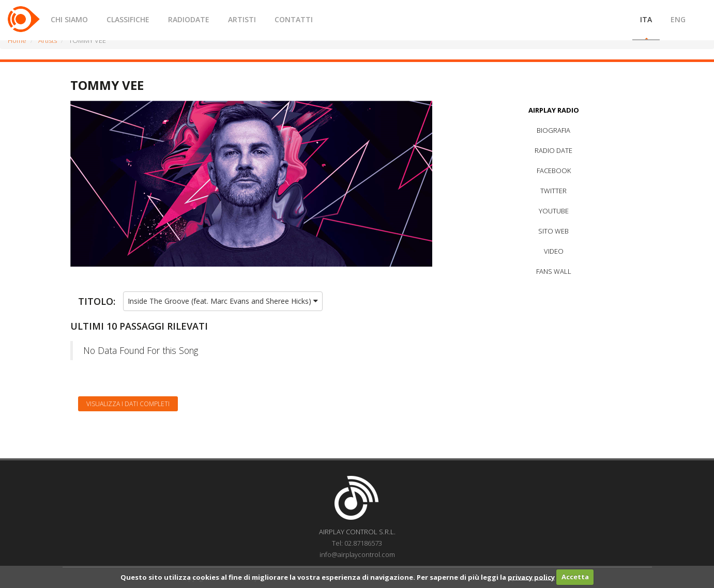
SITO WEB (553, 231)
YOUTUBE (554, 211)
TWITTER (553, 191)
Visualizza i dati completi (128, 404)
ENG (678, 19)
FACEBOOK (554, 171)
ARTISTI (242, 19)
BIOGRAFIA (553, 130)
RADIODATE (189, 19)
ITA (646, 19)
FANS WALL (554, 271)
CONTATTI (294, 19)
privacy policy (531, 577)
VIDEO (554, 251)
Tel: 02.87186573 (357, 543)
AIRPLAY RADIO (554, 110)
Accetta (575, 577)
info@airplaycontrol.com (357, 554)
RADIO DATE (553, 150)
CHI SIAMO (69, 19)
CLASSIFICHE (128, 19)
